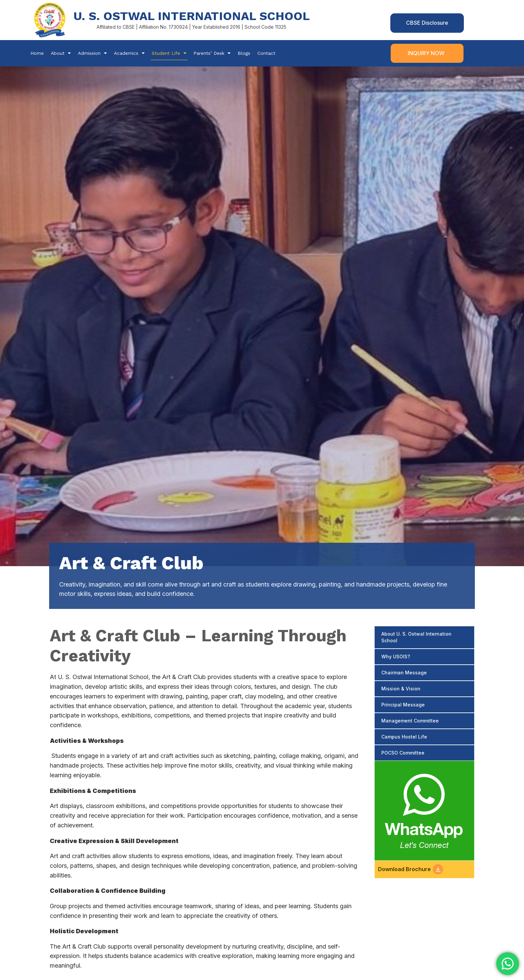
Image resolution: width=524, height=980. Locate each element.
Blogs (244, 53)
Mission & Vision (401, 689)
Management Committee (410, 721)
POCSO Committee (403, 753)
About (61, 53)
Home (37, 53)
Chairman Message (404, 673)
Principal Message (403, 705)
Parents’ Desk (212, 53)
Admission (92, 53)
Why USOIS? (396, 657)
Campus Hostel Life (404, 737)
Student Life (169, 53)
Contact (266, 53)
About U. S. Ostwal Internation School (416, 637)
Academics (129, 53)
